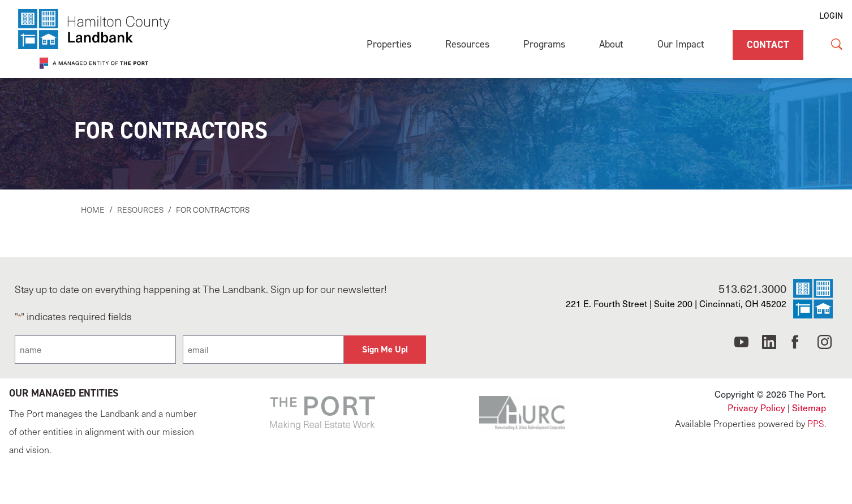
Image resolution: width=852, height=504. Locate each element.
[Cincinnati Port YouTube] (741, 345)
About (611, 44)
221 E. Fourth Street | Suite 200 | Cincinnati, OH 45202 (676, 303)
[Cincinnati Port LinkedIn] (769, 345)
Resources (467, 44)
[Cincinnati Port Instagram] (825, 345)
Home (93, 210)
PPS (816, 423)
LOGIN (831, 16)
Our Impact (681, 44)
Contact (768, 45)
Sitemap (809, 408)
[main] (426, 153)
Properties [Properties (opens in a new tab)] (389, 44)
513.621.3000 (752, 288)
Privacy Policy (756, 408)
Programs (544, 44)
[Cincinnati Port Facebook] (797, 345)
